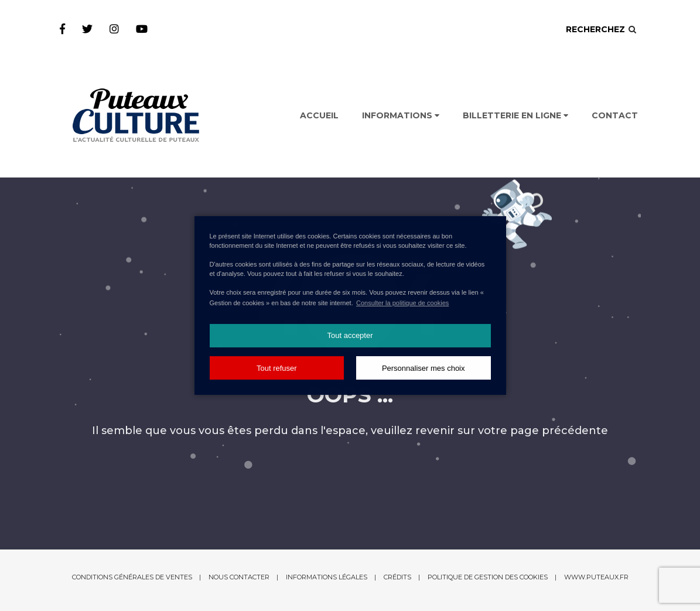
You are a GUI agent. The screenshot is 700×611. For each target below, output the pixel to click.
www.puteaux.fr (596, 577)
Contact (615, 115)
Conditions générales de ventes (132, 577)
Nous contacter (239, 577)
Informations (401, 115)
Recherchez (602, 29)
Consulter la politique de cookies (402, 303)
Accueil (319, 115)
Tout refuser (277, 368)
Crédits (397, 577)
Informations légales (327, 577)
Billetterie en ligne (515, 115)
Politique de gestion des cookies (488, 577)
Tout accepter (350, 335)
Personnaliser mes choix (424, 368)
